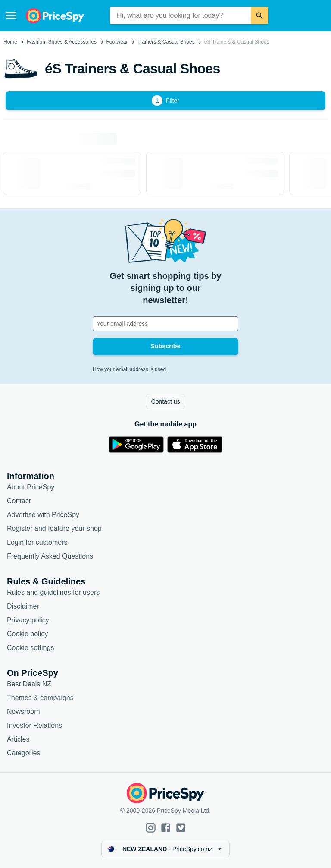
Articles (18, 739)
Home (10, 42)
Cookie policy (27, 634)
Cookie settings (30, 648)
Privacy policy (28, 620)
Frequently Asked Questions (50, 556)
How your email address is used (129, 369)
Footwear (117, 42)
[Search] (259, 16)
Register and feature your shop (54, 529)
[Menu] (11, 16)
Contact (19, 501)
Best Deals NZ (29, 684)
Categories (23, 753)
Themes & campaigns (40, 698)
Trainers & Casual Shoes (166, 42)
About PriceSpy (31, 487)
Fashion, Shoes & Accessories (62, 42)
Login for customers (37, 542)
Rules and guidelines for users (53, 592)
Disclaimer (23, 606)
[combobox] (181, 16)
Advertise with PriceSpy (43, 515)
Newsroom (23, 712)
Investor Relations (34, 725)
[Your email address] (165, 324)
